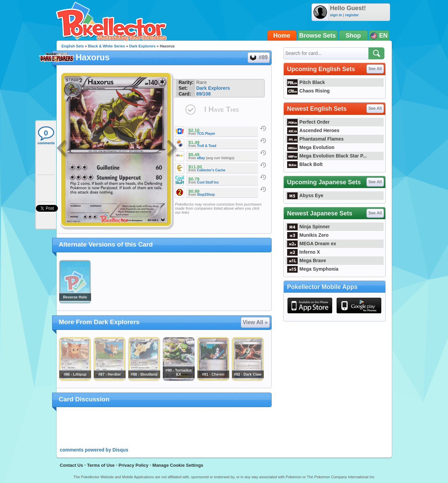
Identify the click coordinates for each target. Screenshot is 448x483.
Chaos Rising (308, 91)
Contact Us (72, 465)
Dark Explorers (142, 46)
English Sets (73, 46)
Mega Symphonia (313, 269)
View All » (255, 322)
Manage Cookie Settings (178, 465)
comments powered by (94, 450)
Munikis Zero (308, 235)
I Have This (221, 109)
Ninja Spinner (309, 227)
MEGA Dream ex (312, 244)
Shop (353, 36)
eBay (201, 158)
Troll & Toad (207, 146)
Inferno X (304, 252)
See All (375, 69)
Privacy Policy (133, 465)
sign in (336, 15)
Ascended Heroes (313, 130)
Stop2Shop (206, 195)
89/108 (203, 94)
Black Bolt (305, 164)
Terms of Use (101, 465)
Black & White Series (106, 46)
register (352, 15)
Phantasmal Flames (315, 139)
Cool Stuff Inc (208, 182)
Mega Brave (307, 260)
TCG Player (206, 134)
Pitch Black (306, 82)
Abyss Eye (305, 195)
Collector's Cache (211, 170)
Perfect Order (308, 122)
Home (282, 36)
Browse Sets (318, 36)
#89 (258, 58)
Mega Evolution (311, 147)
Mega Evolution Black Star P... (327, 156)
